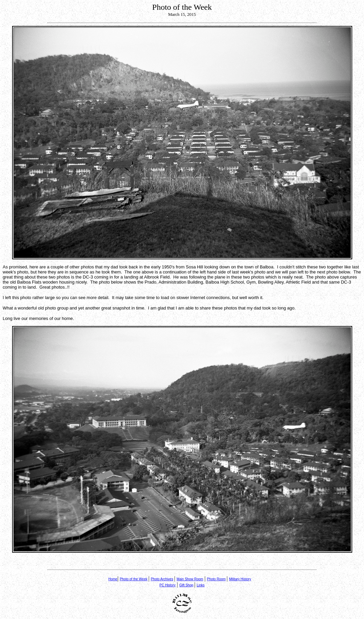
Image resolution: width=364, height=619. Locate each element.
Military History (240, 579)
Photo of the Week (134, 579)
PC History (167, 585)
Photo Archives (162, 579)
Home (113, 579)
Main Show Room (190, 579)
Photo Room (217, 579)
